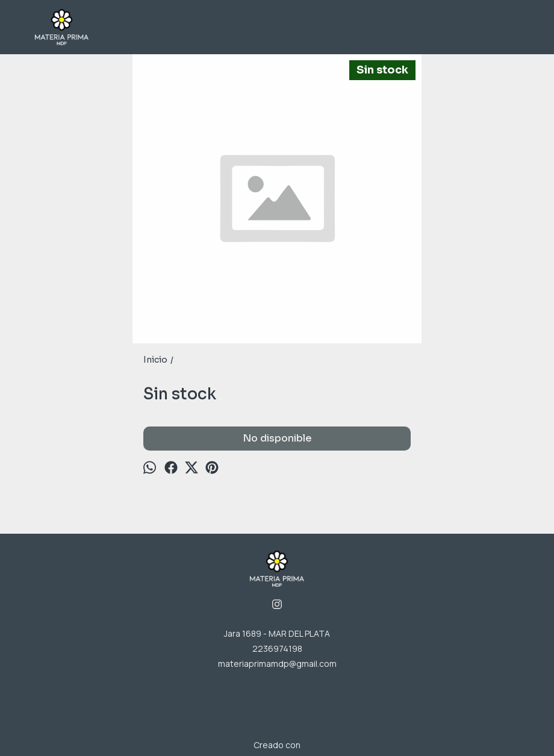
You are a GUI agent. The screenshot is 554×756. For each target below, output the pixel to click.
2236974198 (277, 648)
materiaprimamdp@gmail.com (277, 664)
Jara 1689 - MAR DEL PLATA (277, 633)
